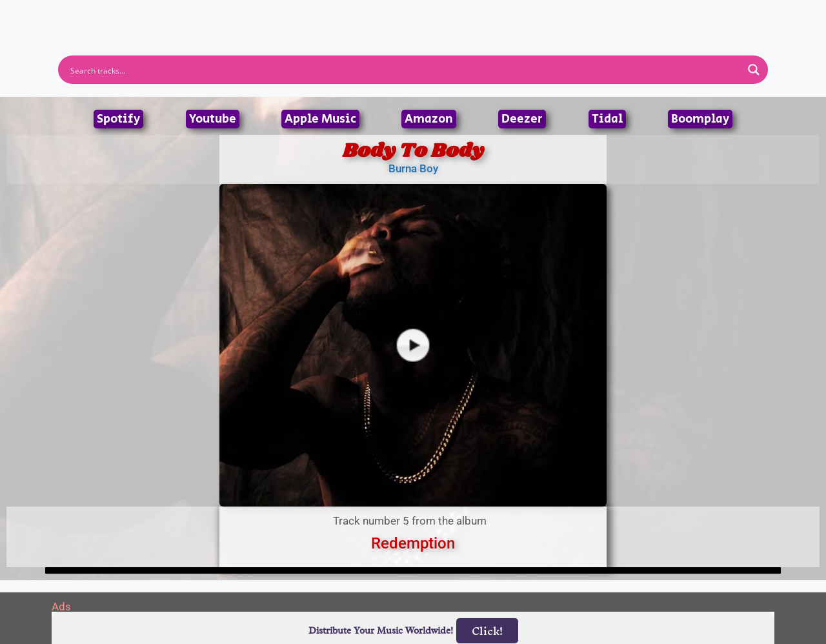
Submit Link (488, 19)
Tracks (417, 19)
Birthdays (571, 19)
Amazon (429, 119)
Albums (356, 19)
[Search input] (405, 70)
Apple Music (320, 119)
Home (240, 19)
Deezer (522, 119)
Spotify (118, 119)
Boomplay (700, 119)
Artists (296, 19)
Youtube (213, 119)
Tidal (607, 119)
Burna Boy (413, 168)
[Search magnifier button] (754, 70)
